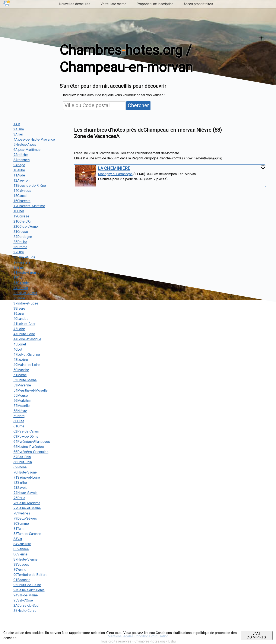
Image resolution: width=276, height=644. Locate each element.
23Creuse (21, 232)
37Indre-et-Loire (26, 303)
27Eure (19, 252)
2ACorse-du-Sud (26, 605)
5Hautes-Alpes (25, 145)
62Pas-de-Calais (26, 431)
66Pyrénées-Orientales (31, 452)
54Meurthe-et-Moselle (31, 390)
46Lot (18, 349)
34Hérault (21, 288)
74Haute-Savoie (26, 493)
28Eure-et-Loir (24, 257)
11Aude (19, 175)
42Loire (19, 329)
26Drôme (20, 247)
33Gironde (21, 283)
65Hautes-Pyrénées (29, 447)
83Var (18, 539)
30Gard (19, 267)
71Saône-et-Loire (27, 477)
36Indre (19, 298)
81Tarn (18, 529)
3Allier (18, 134)
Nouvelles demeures (75, 4)
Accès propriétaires (198, 4)
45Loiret (20, 344)
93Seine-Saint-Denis (29, 590)
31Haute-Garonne (26, 273)
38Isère (19, 308)
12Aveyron (21, 180)
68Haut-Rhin (23, 462)
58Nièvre (20, 411)
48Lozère (21, 360)
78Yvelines (22, 513)
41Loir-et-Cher (24, 324)
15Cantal (20, 196)
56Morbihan (22, 401)
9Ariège (19, 165)
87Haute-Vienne (26, 559)
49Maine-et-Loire (27, 365)
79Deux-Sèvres (25, 518)
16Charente (22, 201)
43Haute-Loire (24, 334)
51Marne (20, 375)
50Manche (21, 370)
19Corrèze (21, 216)
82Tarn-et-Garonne (27, 534)
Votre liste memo (113, 4)
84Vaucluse (22, 544)
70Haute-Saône (25, 472)
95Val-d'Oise (23, 600)
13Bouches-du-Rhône (30, 186)
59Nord (19, 416)
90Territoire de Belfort (30, 575)
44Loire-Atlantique (27, 339)
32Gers (19, 278)
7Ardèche (21, 155)
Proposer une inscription (155, 4)
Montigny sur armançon (115, 174)
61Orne (19, 426)
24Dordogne (23, 237)
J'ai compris (257, 635)
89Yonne (20, 570)
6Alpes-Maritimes (27, 150)
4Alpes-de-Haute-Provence (34, 139)
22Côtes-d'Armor (26, 227)
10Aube (19, 170)
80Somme (21, 524)
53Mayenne (22, 385)
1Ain (17, 124)
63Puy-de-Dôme (26, 436)
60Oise (19, 421)
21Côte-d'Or (23, 221)
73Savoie (20, 488)
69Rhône (20, 467)
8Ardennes (22, 160)
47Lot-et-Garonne (27, 355)
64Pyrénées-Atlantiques (32, 442)
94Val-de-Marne (26, 595)
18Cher (19, 211)
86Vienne (20, 554)
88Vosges (21, 565)
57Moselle (22, 406)
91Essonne (22, 580)
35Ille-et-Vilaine (26, 293)
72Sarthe (20, 483)
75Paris (19, 498)
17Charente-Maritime (29, 206)
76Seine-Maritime (27, 503)
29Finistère (22, 262)
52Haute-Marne (25, 380)
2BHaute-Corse (25, 611)
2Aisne (19, 129)
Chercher (138, 105)
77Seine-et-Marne (27, 508)
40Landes (21, 319)
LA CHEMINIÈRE (114, 168)
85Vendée (21, 549)
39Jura (19, 314)
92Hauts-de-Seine (27, 585)
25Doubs (20, 242)
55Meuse (21, 396)
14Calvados (22, 191)
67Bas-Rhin (22, 457)
